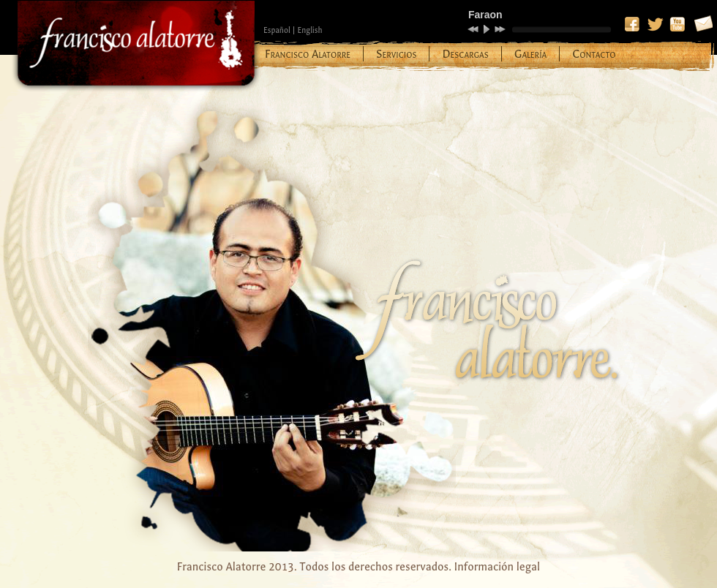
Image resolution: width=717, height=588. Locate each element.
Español (277, 30)
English (309, 30)
